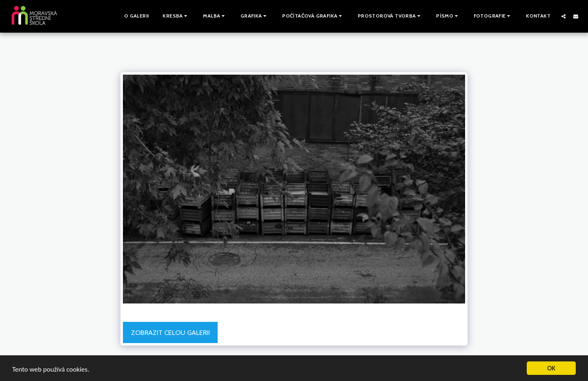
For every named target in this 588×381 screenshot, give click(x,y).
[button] (176, 16)
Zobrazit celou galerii (170, 332)
